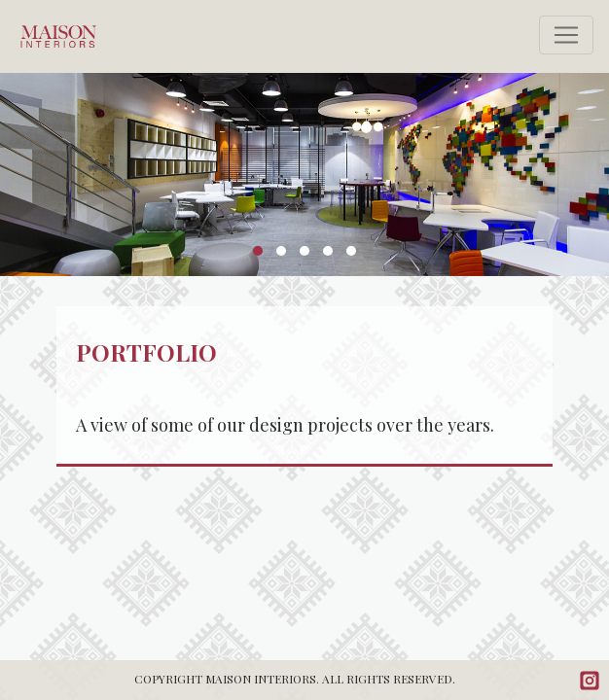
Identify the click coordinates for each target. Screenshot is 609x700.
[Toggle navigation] (566, 35)
